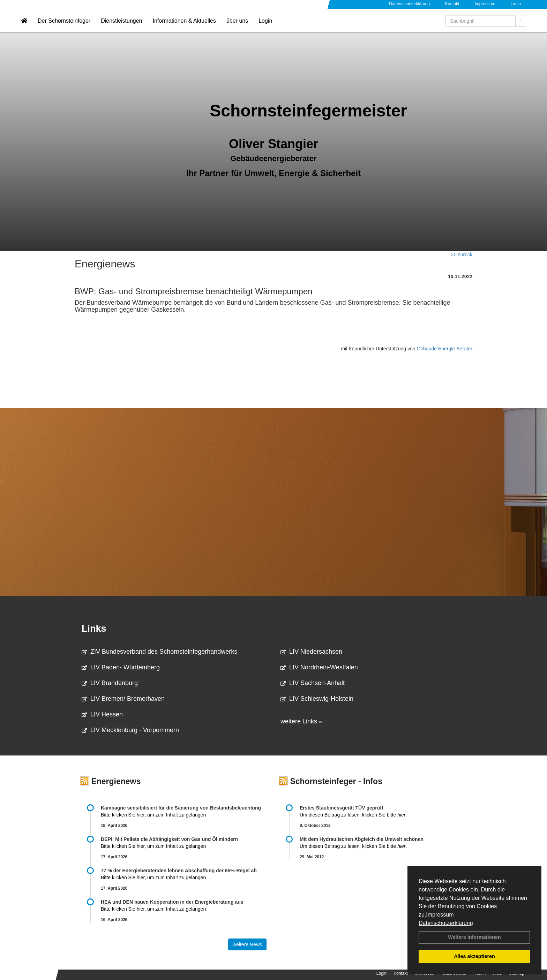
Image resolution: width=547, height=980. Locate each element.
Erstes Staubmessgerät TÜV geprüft (342, 808)
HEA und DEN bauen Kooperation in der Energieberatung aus (172, 902)
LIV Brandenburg (110, 683)
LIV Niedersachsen (311, 652)
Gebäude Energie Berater (444, 349)
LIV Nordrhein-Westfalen (319, 667)
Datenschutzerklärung (446, 923)
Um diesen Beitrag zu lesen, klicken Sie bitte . (353, 815)
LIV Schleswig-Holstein (317, 699)
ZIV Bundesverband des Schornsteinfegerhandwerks (159, 652)
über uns (237, 26)
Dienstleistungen (121, 26)
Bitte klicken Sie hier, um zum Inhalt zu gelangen (153, 815)
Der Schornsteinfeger (64, 26)
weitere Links (301, 721)
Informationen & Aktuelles (184, 26)
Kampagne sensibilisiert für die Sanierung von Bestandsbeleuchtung (181, 808)
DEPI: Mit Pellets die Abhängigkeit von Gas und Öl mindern (173, 839)
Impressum (440, 915)
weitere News (247, 944)
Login (516, 4)
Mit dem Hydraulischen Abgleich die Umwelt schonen (362, 839)
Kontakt (452, 4)
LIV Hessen (102, 714)
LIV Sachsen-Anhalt (313, 683)
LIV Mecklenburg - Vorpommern (130, 730)
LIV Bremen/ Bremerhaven (123, 699)
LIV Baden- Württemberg (121, 667)
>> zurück (462, 255)
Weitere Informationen (474, 937)
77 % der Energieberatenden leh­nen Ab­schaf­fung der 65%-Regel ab (179, 871)
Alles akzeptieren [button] (474, 956)
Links (94, 629)
